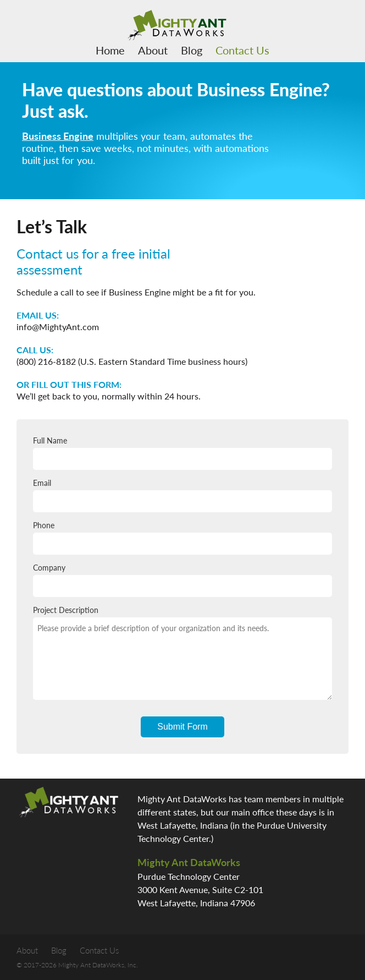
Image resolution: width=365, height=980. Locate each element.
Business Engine (58, 136)
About (153, 50)
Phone (182, 538)
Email (182, 495)
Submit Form (182, 727)
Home (110, 50)
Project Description (182, 653)
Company (182, 580)
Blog (192, 50)
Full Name (182, 453)
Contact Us (242, 50)
